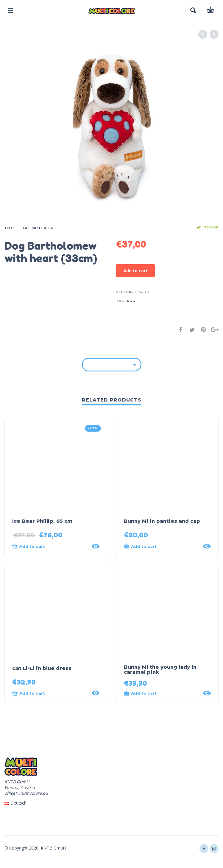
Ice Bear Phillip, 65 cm (42, 521)
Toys (10, 228)
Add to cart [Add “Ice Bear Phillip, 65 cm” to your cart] (29, 546)
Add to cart (135, 271)
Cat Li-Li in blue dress (42, 668)
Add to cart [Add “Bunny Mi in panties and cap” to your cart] (140, 546)
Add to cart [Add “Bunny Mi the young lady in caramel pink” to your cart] (140, 693)
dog (131, 301)
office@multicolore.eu (26, 793)
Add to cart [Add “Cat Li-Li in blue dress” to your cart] (29, 693)
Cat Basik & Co (38, 228)
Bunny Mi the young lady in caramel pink (160, 670)
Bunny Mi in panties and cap (162, 521)
